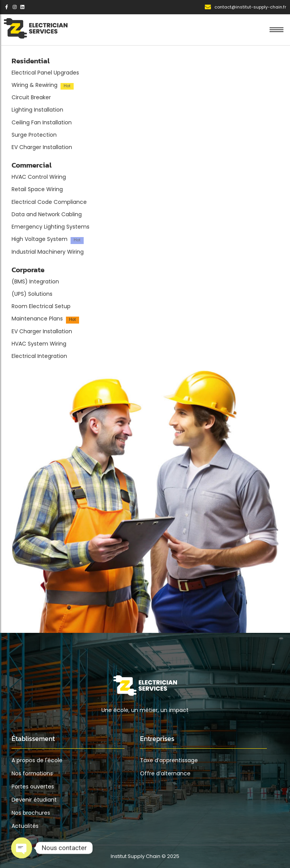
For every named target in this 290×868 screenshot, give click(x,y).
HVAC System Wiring (39, 344)
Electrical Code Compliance (49, 202)
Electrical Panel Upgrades (45, 73)
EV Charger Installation (42, 147)
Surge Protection (34, 135)
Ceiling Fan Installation (42, 123)
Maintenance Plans (37, 319)
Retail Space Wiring (37, 189)
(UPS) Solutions (32, 294)
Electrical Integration (39, 356)
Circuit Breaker (31, 97)
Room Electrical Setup (41, 306)
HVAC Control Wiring (39, 177)
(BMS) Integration (35, 282)
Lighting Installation (37, 110)
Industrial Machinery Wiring (48, 252)
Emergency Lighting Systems (51, 227)
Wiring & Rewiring (35, 85)
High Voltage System (40, 239)
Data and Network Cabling (47, 214)
